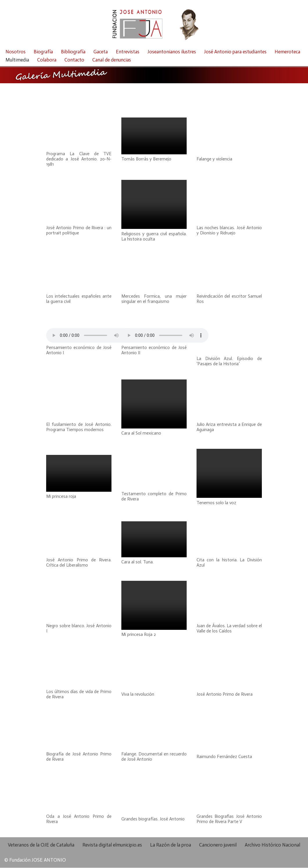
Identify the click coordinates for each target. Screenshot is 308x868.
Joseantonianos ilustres (172, 52)
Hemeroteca (287, 52)
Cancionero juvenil (218, 845)
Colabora (47, 60)
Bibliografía (73, 52)
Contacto (74, 60)
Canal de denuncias (112, 60)
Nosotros (16, 52)
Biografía (43, 52)
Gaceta (101, 52)
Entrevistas (128, 52)
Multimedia (17, 60)
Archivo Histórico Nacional (272, 845)
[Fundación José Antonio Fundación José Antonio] (154, 23)
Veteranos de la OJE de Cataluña (41, 845)
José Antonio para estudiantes (235, 52)
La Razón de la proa (171, 845)
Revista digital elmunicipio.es (112, 845)
